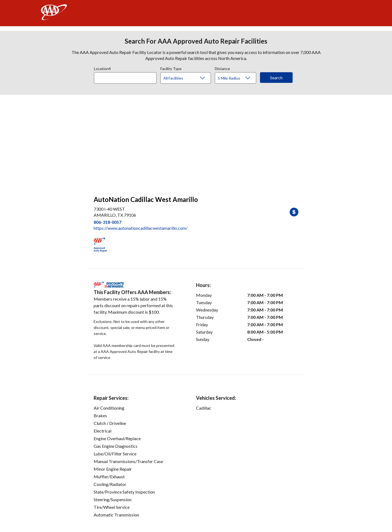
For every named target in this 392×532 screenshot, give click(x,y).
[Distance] (238, 78)
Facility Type (171, 68)
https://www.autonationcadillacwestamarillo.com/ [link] (141, 228)
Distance (222, 68)
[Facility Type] (190, 78)
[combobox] (127, 77)
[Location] (125, 78)
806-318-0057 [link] (108, 222)
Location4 (102, 68)
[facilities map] (196, 142)
